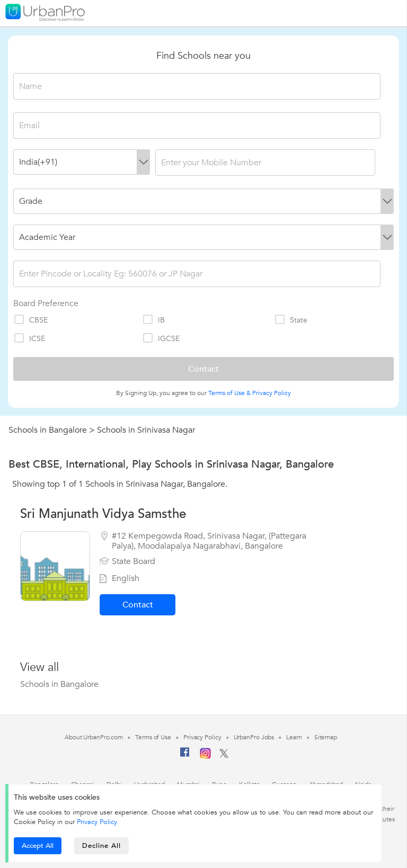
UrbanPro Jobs (254, 737)
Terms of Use (153, 737)
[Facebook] (185, 756)
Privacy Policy (272, 393)
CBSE (30, 320)
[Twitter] (224, 756)
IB (153, 320)
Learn (294, 737)
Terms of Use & (229, 393)
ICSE (29, 338)
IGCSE (161, 338)
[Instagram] (205, 757)
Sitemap (326, 737)
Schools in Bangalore (48, 430)
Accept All (38, 846)
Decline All (101, 846)
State (291, 320)
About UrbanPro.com (94, 737)
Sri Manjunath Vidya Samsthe (103, 514)
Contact (138, 605)
